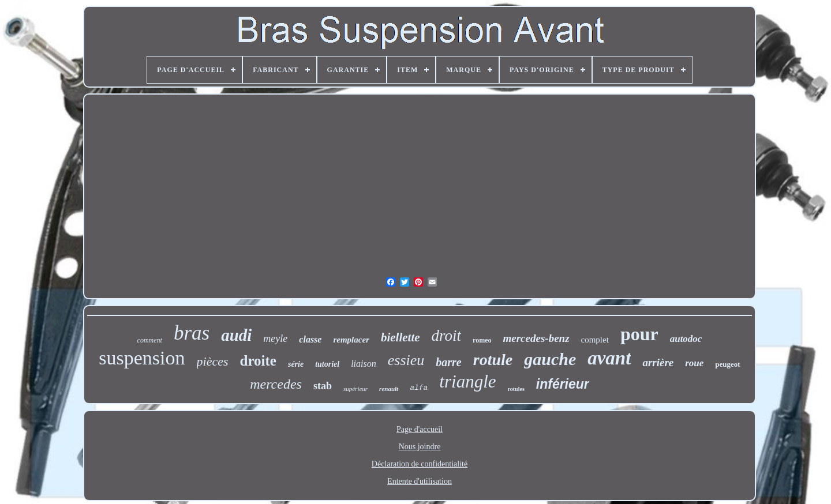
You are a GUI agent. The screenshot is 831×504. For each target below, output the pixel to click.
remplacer (351, 340)
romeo (482, 340)
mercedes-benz (536, 338)
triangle (467, 381)
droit (447, 336)
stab (323, 386)
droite (258, 361)
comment (150, 340)
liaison (364, 364)
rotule (493, 360)
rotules (516, 389)
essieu (406, 360)
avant (609, 358)
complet (595, 340)
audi (236, 335)
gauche (550, 359)
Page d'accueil (420, 429)
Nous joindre (420, 447)
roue (694, 363)
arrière (658, 362)
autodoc (686, 339)
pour (639, 334)
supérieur (355, 389)
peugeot (727, 364)
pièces (213, 361)
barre (448, 362)
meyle (275, 338)
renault (389, 389)
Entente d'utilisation (420, 481)
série (296, 364)
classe (310, 339)
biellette (400, 337)
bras (192, 333)
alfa (419, 388)
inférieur (563, 384)
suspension (142, 358)
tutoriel (327, 364)
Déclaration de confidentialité (420, 464)
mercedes (276, 384)
